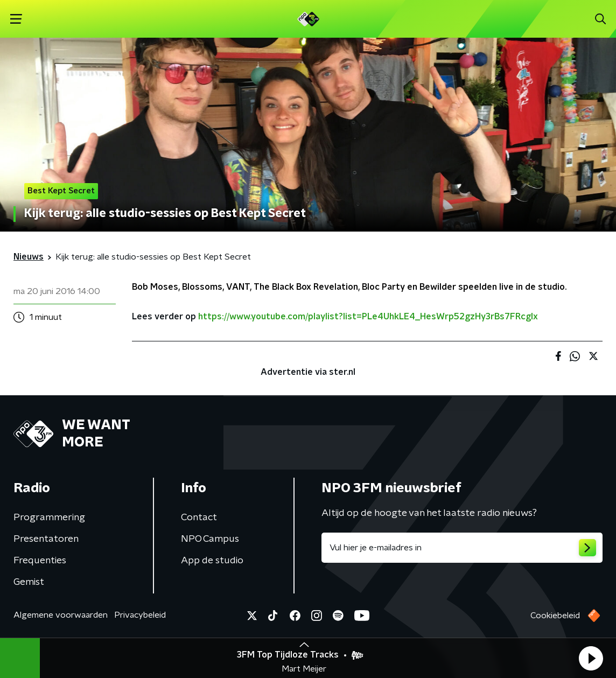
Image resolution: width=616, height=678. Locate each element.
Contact (199, 518)
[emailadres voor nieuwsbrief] (462, 548)
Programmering (49, 518)
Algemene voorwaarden (61, 615)
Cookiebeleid (555, 616)
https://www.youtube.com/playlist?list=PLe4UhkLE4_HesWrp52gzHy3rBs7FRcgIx (368, 317)
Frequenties (40, 561)
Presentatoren (46, 539)
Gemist (29, 582)
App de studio (212, 561)
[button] (591, 658)
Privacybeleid (140, 615)
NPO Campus (210, 539)
